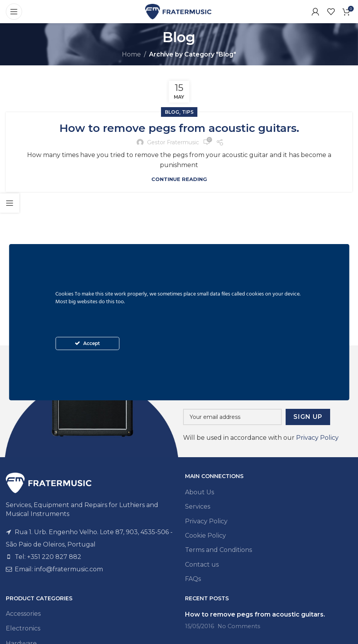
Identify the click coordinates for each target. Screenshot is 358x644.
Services (198, 506)
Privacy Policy (317, 438)
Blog (172, 112)
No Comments (239, 626)
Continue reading (179, 179)
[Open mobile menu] (14, 12)
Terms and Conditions (218, 550)
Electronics (23, 628)
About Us (200, 492)
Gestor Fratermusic (173, 142)
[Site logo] (179, 11)
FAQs (193, 579)
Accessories (23, 614)
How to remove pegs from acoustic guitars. (179, 128)
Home (131, 54)
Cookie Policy (206, 536)
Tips (188, 112)
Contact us (202, 565)
